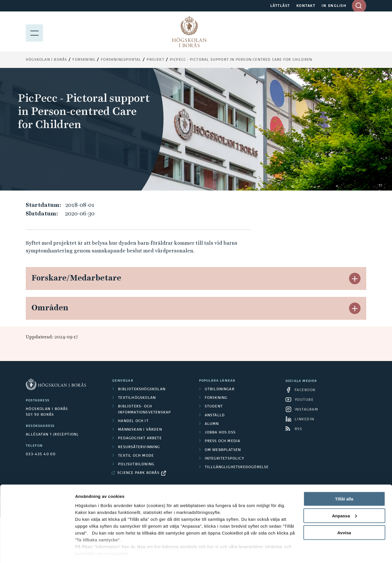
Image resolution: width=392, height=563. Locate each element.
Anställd (215, 415)
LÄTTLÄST (280, 6)
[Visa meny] (34, 32)
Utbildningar (220, 389)
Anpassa (344, 499)
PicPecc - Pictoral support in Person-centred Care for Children (241, 60)
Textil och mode (136, 456)
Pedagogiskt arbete (140, 438)
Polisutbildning (136, 464)
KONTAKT (306, 6)
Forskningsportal (121, 60)
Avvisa (344, 516)
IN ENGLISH (334, 6)
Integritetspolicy (224, 459)
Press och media (223, 441)
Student (214, 407)
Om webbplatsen (223, 450)
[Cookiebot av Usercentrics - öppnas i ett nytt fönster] (37, 552)
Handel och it (133, 421)
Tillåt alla (344, 482)
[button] (355, 278)
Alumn (212, 424)
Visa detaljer (88, 552)
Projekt (155, 60)
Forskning (84, 60)
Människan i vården (140, 430)
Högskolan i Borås (46, 60)
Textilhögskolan (137, 398)
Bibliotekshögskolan (142, 389)
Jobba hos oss (220, 433)
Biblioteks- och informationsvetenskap (144, 409)
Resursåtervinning (139, 447)
